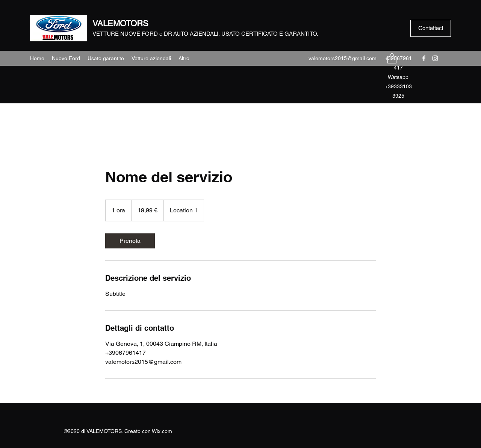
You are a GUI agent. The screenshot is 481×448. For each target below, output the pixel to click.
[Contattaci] (431, 28)
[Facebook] (424, 58)
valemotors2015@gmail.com (343, 58)
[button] (392, 58)
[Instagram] (435, 58)
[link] (130, 241)
